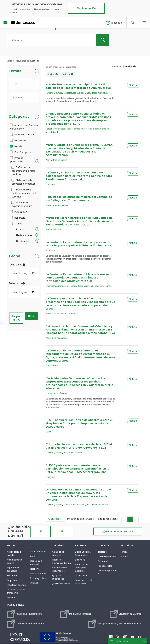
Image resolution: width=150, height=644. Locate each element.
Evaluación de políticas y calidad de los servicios (25, 193)
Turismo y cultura (54, 93)
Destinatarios (24, 241)
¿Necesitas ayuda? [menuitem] (61, 583)
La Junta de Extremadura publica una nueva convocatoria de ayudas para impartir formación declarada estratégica (77, 278)
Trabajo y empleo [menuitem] (38, 573)
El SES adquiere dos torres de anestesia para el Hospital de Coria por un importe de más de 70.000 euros (79, 424)
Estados (20, 229)
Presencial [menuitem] (103, 561)
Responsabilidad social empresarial (94, 286)
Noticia (16, 146)
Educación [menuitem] (12, 575)
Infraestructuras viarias (57, 205)
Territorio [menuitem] (35, 569)
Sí (41, 531)
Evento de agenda (22, 134)
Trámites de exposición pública (22, 204)
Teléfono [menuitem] (102, 552)
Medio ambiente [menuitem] (38, 551)
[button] (116, 23)
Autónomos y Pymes (66, 286)
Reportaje (18, 218)
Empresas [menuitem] (12, 580)
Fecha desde (17, 265)
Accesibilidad (52, 132)
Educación (51, 250)
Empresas (50, 184)
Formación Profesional (57, 393)
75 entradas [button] (56, 519)
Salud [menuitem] (32, 556)
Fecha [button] (15, 256)
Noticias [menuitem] (124, 552)
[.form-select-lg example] (24, 84)
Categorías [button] (19, 117)
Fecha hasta (17, 283)
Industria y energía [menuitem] (16, 585)
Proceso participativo (17, 160)
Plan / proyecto (21, 152)
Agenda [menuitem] (124, 556)
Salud (48, 432)
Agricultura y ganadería (57, 314)
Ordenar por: (117, 66)
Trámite (17, 224)
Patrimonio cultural (73, 453)
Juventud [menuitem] (11, 597)
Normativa (18, 140)
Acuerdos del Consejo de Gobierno (24, 127)
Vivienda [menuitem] (34, 583)
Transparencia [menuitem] (82, 575)
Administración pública (56, 160)
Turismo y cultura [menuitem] (38, 578)
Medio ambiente (54, 229)
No (63, 531)
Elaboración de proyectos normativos (24, 182)
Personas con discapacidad (59, 129)
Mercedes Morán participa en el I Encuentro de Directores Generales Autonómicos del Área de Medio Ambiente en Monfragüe (79, 221)
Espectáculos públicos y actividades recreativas (86, 93)
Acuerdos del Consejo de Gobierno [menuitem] (81, 568)
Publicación (19, 212)
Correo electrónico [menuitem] (107, 556)
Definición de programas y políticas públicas (24, 171)
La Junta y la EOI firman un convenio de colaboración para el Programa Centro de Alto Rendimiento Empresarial (79, 176)
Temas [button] (15, 71)
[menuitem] (24, 614)
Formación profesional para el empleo (91, 129)
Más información (86, 8)
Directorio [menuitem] (80, 560)
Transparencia (52, 366)
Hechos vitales (24, 235)
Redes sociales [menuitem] (105, 566)
